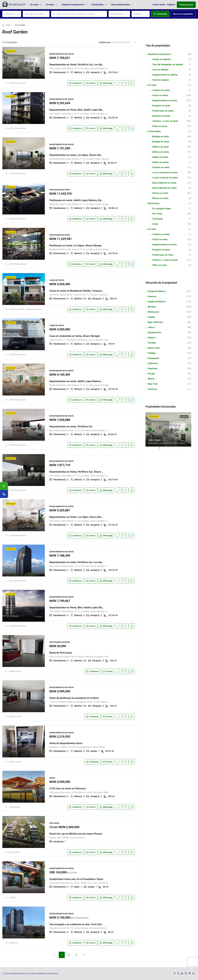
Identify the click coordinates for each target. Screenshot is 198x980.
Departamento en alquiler (165, 75)
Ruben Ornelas (15, 852)
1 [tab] (161, 449)
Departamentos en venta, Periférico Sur (71, 427)
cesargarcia (13, 943)
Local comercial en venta (165, 178)
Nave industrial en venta (164, 188)
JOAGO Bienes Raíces (17, 83)
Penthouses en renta (163, 255)
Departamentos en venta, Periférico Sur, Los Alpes (77, 562)
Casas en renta (160, 239)
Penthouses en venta (163, 111)
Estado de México (157, 302)
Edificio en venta (161, 152)
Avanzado (160, 14)
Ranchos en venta (161, 116)
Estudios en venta (161, 106)
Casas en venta (160, 95)
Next (187, 429)
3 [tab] (170, 449)
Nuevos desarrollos (120, 5)
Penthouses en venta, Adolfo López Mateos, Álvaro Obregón (82, 200)
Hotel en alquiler (161, 80)
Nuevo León (154, 348)
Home (8, 25)
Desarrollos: (154, 203)
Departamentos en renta (164, 245)
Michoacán (153, 312)
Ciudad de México (157, 291)
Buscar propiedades (183, 14)
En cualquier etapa (162, 209)
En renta (50, 5)
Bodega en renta (161, 136)
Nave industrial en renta (164, 183)
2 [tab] (165, 449)
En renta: (152, 229)
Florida (151, 374)
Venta (155, 224)
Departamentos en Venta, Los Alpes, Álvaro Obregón (78, 517)
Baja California (155, 322)
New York (153, 384)
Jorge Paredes (14, 807)
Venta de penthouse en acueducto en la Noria (74, 698)
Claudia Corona (15, 671)
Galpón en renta (160, 157)
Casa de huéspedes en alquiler (168, 64)
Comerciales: (154, 131)
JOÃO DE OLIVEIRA (16, 309)
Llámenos (75, 83)
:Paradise (12, 898)
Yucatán (152, 343)
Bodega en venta (161, 142)
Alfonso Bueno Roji (34, 309)
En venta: (152, 85)
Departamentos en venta (165, 100)
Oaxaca (152, 338)
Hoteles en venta (161, 167)
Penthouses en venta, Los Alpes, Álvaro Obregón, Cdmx (80, 246)
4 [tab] (174, 449)
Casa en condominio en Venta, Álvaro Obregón (75, 336)
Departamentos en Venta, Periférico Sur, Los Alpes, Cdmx (81, 65)
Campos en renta (161, 234)
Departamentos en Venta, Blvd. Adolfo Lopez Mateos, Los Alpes (84, 110)
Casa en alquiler (160, 70)
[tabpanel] (168, 429)
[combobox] (12, 14)
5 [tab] (179, 449)
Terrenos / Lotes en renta (165, 260)
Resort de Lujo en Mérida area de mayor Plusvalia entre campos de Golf (89, 834)
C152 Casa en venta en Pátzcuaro (68, 788)
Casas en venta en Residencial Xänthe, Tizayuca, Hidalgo (80, 291)
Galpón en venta (160, 162)
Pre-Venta (157, 214)
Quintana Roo (155, 332)
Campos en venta (161, 90)
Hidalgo (152, 353)
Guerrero (152, 296)
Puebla (151, 317)
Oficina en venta (160, 198)
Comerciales (97, 5)
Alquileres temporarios (73, 5)
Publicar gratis (186, 5)
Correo (91, 83)
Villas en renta (160, 265)
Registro (171, 5)
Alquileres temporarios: (160, 54)
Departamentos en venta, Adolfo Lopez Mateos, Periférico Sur (83, 381)
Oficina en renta (160, 193)
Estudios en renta (161, 250)
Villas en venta (160, 126)
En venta (34, 5)
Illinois (151, 379)
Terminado (158, 219)
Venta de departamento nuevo (66, 743)
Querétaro (153, 368)
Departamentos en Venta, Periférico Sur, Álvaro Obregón (80, 472)
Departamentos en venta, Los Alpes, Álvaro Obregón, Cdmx (82, 155)
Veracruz (152, 389)
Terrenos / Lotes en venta (165, 121)
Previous (150, 429)
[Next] (84, 955)
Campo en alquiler (161, 59)
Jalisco (151, 327)
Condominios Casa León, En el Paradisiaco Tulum (76, 879)
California (153, 363)
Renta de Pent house (61, 653)
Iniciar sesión (159, 5)
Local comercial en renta (165, 173)
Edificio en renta (160, 147)
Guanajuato (153, 358)
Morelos (152, 307)
